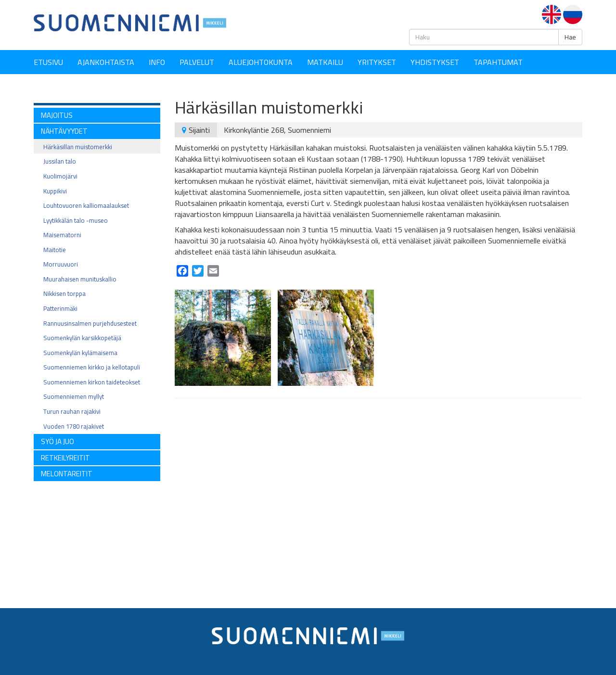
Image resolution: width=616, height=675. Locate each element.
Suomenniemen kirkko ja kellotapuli (92, 367)
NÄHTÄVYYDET (64, 131)
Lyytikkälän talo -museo (76, 220)
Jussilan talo (60, 161)
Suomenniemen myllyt (74, 396)
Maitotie (55, 250)
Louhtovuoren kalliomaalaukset (86, 205)
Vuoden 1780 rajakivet (74, 426)
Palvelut (197, 62)
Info (157, 62)
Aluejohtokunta (261, 62)
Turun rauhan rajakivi (72, 411)
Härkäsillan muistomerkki (78, 147)
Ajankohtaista (106, 62)
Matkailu (325, 62)
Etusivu (48, 62)
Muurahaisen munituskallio (80, 279)
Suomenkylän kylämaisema (80, 353)
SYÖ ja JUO (58, 441)
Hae (570, 37)
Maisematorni (62, 235)
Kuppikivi (55, 191)
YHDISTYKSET (435, 62)
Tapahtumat (498, 62)
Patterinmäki (60, 308)
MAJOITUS (57, 115)
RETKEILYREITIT (65, 458)
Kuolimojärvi (60, 176)
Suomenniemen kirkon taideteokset (92, 382)
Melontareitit (67, 474)
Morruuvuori (61, 264)
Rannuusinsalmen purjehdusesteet (90, 323)
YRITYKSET (377, 62)
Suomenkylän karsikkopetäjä (82, 338)
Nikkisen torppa (64, 293)
